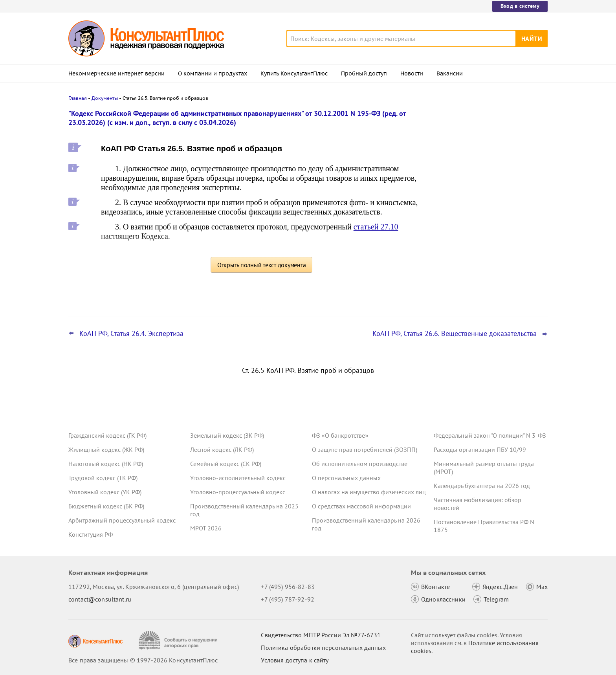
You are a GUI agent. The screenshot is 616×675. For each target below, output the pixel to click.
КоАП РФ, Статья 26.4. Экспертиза (131, 334)
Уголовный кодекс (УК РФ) (105, 492)
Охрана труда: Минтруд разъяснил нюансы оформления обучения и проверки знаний (483, 267)
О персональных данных (346, 478)
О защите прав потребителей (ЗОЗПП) (365, 449)
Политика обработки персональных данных (323, 647)
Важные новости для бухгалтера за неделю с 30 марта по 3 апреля (484, 185)
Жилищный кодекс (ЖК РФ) (106, 449)
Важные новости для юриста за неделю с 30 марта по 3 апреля (480, 150)
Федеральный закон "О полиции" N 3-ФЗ (490, 435)
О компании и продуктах (213, 73)
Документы (105, 98)
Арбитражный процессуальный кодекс (122, 520)
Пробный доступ (364, 73)
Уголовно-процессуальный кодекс (238, 492)
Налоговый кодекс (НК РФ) (106, 464)
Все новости (454, 292)
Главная (78, 98)
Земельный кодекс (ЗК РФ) (227, 435)
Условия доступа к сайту (295, 660)
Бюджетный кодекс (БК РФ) (106, 506)
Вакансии (450, 73)
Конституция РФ (91, 534)
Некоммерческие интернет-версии (116, 73)
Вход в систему (520, 6)
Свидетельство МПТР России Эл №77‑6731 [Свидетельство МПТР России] (321, 635)
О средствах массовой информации (361, 506)
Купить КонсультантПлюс (294, 73)
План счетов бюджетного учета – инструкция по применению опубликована (482, 224)
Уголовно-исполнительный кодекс (238, 478)
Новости (412, 73)
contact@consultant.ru (100, 599)
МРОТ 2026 (206, 528)
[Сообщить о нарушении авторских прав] (179, 640)
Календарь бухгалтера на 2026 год (482, 486)
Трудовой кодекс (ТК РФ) (103, 478)
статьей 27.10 (376, 227)
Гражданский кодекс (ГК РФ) (107, 435)
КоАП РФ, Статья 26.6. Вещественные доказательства (455, 334)
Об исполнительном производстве (360, 464)
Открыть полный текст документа (262, 265)
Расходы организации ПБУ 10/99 (480, 449)
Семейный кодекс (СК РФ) (226, 464)
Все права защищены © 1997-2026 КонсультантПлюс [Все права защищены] (143, 660)
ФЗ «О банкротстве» (340, 435)
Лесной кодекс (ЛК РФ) (222, 449)
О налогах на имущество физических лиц (369, 492)
